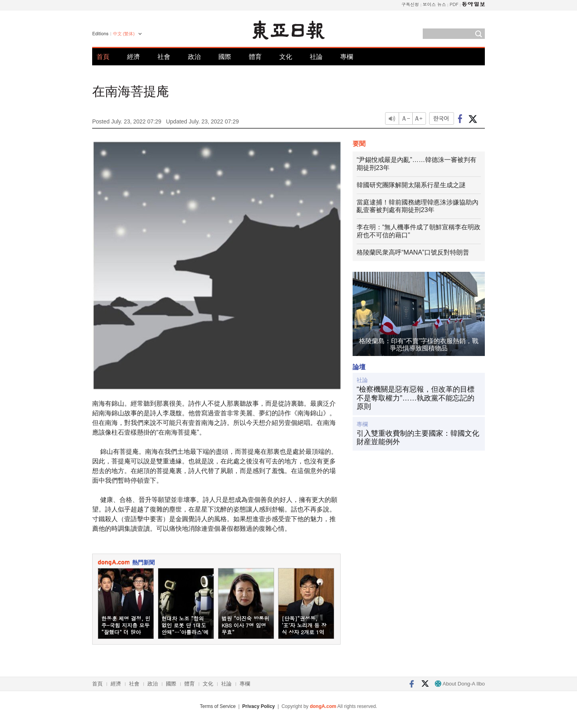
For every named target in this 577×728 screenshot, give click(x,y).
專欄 (347, 57)
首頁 (103, 57)
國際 (225, 57)
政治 (194, 57)
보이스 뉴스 (435, 4)
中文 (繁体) (124, 34)
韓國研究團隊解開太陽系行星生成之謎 (411, 185)
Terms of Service (218, 706)
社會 (164, 57)
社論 (316, 57)
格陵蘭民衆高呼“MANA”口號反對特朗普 (413, 252)
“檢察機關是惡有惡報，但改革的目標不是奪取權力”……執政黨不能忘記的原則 (416, 398)
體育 (255, 57)
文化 (286, 57)
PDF (454, 4)
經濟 (133, 57)
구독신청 (410, 4)
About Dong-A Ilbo (460, 684)
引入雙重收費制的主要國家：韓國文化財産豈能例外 (418, 438)
